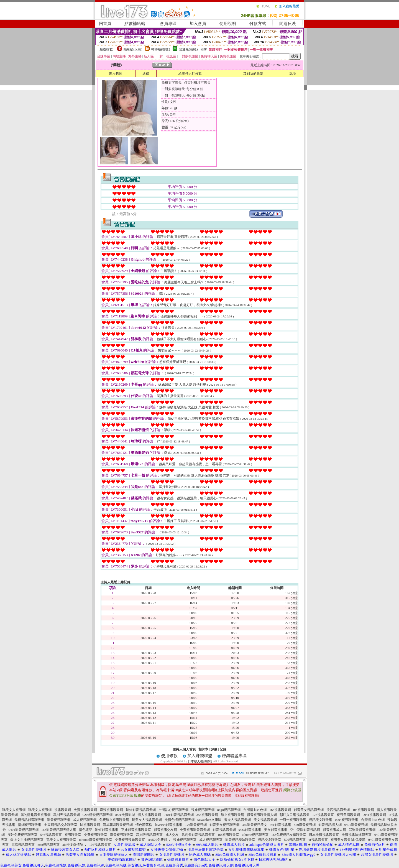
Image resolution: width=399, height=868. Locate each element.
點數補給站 (135, 24)
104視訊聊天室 (100, 845)
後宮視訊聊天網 (338, 810)
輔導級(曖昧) (161, 49)
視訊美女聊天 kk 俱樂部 (348, 840)
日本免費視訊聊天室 (324, 835)
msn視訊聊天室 (48, 845)
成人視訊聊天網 (85, 820)
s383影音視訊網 (250, 830)
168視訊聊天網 (280, 810)
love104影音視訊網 (169, 825)
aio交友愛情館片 (74, 845)
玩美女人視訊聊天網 (147, 820)
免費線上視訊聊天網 (114, 820)
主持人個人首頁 (184, 749)
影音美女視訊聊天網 (309, 810)
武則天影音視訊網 (362, 830)
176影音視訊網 (196, 825)
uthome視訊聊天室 (255, 835)
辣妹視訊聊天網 (203, 810)
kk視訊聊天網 (90, 825)
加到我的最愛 (253, 73)
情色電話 (86, 830)
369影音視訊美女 (255, 825)
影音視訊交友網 (165, 830)
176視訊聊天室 (323, 815)
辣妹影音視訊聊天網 (141, 810)
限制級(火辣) (133, 49)
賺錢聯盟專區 (234, 756)
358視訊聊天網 (207, 815)
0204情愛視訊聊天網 (98, 815)
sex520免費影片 (159, 840)
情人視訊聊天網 (149, 815)
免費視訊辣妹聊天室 (130, 840)
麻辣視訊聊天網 (111, 810)
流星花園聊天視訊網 (118, 825)
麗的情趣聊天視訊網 (35, 815)
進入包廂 (116, 73)
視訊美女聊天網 (321, 820)
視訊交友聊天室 (270, 840)
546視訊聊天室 (51, 835)
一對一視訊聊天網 (293, 820)
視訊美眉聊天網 (348, 815)
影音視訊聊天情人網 (262, 815)
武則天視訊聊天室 (149, 835)
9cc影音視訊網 (281, 825)
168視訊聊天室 (228, 835)
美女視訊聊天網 (265, 820)
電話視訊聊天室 (23, 845)
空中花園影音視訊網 (305, 830)
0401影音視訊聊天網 (179, 815)
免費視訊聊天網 (85, 810)
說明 (293, 73)
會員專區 (168, 24)
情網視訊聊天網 (30, 825)
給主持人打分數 (190, 73)
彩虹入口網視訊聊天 (295, 815)
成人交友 (172, 835)
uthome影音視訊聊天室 (96, 840)
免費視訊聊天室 (96, 835)
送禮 (146, 73)
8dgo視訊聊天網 (229, 810)
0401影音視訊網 (356, 825)
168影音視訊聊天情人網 (59, 830)
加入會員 (198, 24)
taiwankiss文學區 (209, 820)
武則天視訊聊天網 (66, 815)
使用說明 (228, 24)
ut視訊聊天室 (318, 840)
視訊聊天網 (63, 810)
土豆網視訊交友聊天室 (61, 825)
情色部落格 (144, 825)
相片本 (203, 749)
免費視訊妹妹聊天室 (357, 835)
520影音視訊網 (305, 825)
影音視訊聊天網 (59, 820)
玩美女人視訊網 (14, 810)
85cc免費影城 (125, 815)
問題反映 (288, 24)
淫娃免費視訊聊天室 (22, 835)
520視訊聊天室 (295, 840)
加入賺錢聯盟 (200, 756)
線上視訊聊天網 (232, 815)
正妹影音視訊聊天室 (136, 830)
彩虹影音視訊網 (107, 830)
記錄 (223, 749)
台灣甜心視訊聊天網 (173, 810)
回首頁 (105, 24)
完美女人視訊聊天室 (61, 840)
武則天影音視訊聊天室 (198, 835)
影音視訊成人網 (334, 830)
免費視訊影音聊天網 (29, 820)
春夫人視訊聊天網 (237, 820)
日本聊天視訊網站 (200, 761)
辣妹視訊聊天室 (185, 840)
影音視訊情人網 (330, 825)
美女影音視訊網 (276, 830)
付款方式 (258, 24)
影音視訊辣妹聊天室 (240, 840)
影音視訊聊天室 (122, 835)
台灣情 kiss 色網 (255, 810)
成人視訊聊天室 (211, 840)
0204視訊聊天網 (347, 820)
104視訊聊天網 (363, 810)
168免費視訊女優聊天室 (289, 835)
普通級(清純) (188, 49)
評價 (214, 749)
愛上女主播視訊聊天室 (27, 840)
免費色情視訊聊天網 (180, 820)
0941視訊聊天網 (374, 815)
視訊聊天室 (73, 835)
